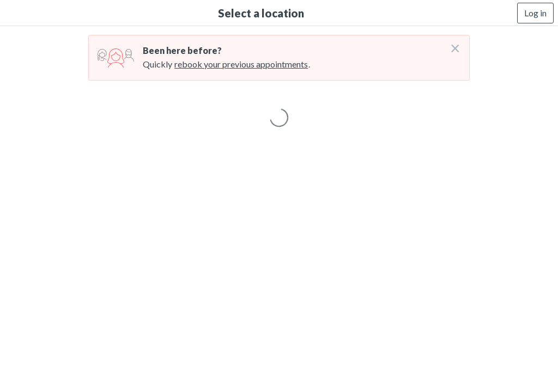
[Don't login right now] (452, 44)
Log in (535, 13)
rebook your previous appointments (241, 64)
